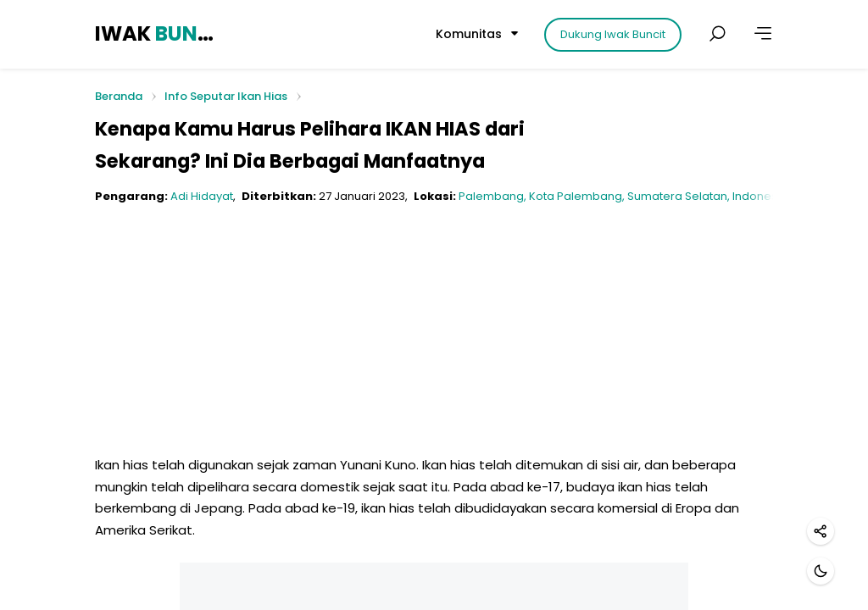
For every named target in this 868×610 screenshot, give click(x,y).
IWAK (157, 33)
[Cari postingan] (717, 34)
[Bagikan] (821, 531)
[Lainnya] (763, 34)
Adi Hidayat (202, 196)
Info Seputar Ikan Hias (226, 96)
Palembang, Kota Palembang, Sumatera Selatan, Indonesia (623, 196)
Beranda (119, 97)
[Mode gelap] (821, 571)
